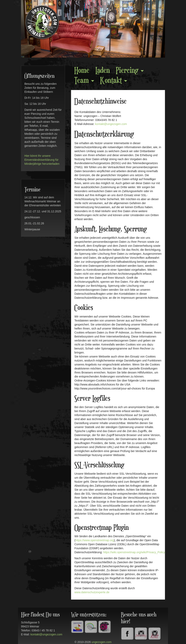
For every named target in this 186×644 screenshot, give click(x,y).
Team (84, 81)
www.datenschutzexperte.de (92, 592)
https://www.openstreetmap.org (95, 540)
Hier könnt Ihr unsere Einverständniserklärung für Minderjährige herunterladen (42, 160)
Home (82, 71)
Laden (103, 71)
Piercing (130, 71)
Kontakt (114, 81)
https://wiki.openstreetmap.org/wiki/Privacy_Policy (134, 552)
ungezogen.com (102, 642)
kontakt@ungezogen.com (111, 124)
